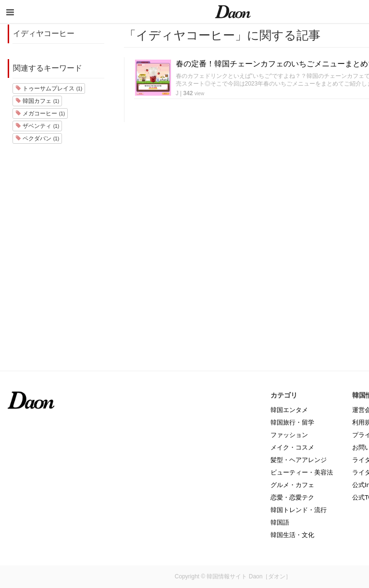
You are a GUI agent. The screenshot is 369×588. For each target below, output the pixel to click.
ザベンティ (37, 126)
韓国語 (280, 522)
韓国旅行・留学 (292, 422)
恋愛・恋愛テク (292, 497)
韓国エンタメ (289, 410)
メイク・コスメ (292, 447)
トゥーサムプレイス (49, 88)
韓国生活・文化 (292, 535)
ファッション (289, 435)
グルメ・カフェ (292, 485)
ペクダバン (37, 138)
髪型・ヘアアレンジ (299, 460)
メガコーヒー (40, 113)
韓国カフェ (37, 101)
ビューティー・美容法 (302, 472)
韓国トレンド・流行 (299, 510)
